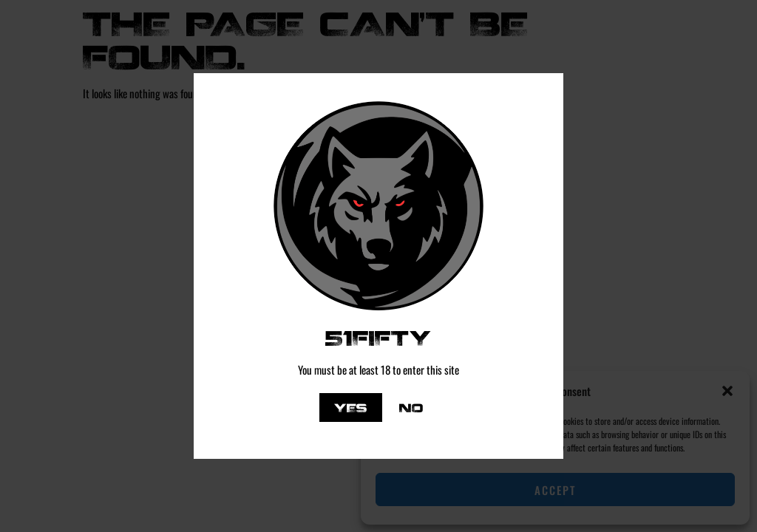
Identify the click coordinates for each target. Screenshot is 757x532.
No (411, 407)
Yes (351, 407)
